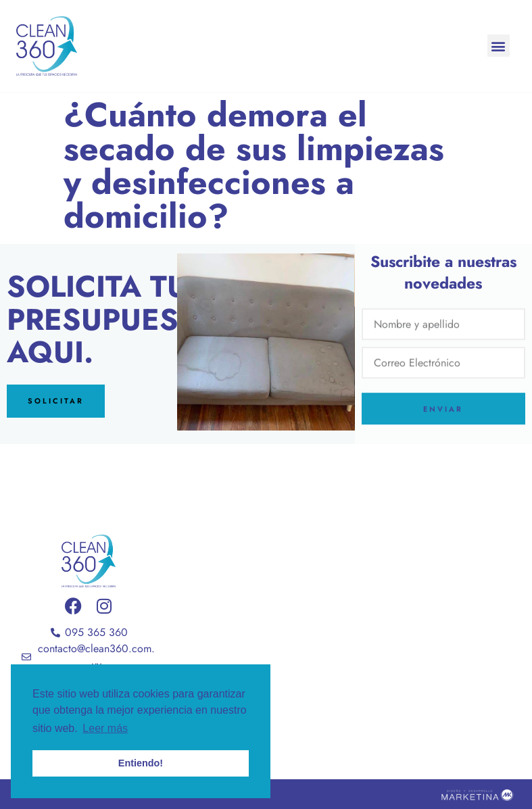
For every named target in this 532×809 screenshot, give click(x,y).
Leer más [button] (105, 728)
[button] (499, 46)
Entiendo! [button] (141, 763)
